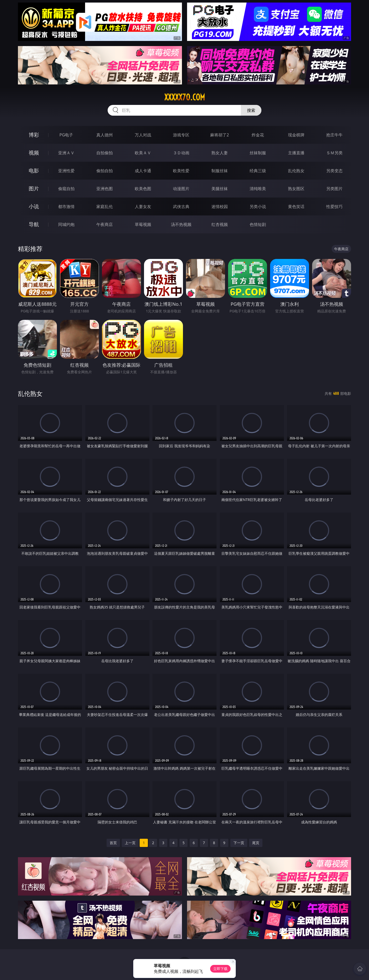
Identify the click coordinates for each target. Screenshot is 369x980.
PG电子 (66, 135)
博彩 (34, 135)
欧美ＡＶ (143, 153)
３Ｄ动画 (181, 153)
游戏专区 (181, 135)
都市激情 (66, 206)
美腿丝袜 (220, 189)
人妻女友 (143, 206)
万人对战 (143, 135)
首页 (113, 843)
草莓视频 (143, 224)
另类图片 (334, 189)
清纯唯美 (258, 189)
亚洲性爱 (66, 171)
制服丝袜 (220, 171)
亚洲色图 (105, 189)
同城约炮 (66, 224)
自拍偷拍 (105, 153)
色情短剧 (258, 224)
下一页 (239, 843)
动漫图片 (181, 189)
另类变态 (334, 171)
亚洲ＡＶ (66, 153)
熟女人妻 (220, 153)
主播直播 (296, 153)
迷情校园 (220, 206)
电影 (34, 171)
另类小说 (258, 206)
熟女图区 (296, 189)
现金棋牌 (296, 135)
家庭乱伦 (105, 206)
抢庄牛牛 (334, 135)
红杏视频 (220, 224)
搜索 (251, 110)
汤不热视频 (181, 224)
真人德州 (105, 135)
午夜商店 (105, 224)
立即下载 (220, 969)
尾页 (256, 843)
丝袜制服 (258, 153)
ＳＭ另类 (334, 153)
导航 (34, 224)
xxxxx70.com (185, 97)
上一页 (130, 843)
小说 (34, 206)
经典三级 (258, 171)
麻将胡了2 (219, 135)
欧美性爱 (181, 171)
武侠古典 (181, 206)
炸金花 (258, 135)
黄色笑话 (296, 206)
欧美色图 (143, 189)
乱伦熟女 (296, 171)
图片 (34, 188)
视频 (34, 153)
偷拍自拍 (105, 171)
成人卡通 (143, 171)
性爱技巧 (334, 206)
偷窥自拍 (66, 189)
